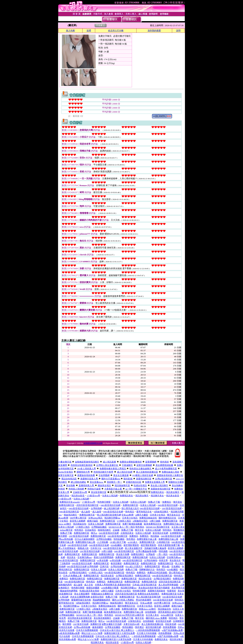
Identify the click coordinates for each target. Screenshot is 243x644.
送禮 (89, 30)
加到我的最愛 (154, 30)
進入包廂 (70, 30)
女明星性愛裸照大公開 (93, 443)
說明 (178, 30)
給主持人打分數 (116, 30)
